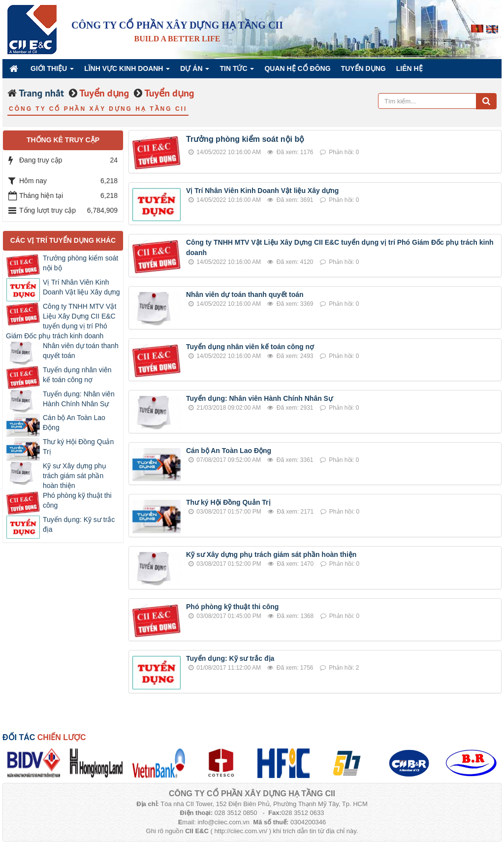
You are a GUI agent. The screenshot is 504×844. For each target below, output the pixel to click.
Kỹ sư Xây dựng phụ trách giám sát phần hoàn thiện (271, 554)
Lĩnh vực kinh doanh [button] (127, 71)
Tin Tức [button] (237, 71)
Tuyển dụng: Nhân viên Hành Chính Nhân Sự (259, 398)
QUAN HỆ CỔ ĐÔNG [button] (297, 68)
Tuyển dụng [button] (363, 68)
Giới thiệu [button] (52, 71)
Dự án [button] (195, 71)
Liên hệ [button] (409, 68)
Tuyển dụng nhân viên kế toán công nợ (250, 347)
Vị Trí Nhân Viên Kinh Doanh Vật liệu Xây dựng (262, 191)
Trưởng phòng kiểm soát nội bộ (245, 139)
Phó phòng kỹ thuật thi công (232, 607)
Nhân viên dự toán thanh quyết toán (245, 294)
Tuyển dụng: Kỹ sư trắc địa (230, 658)
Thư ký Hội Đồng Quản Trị (228, 502)
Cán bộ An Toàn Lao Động (229, 451)
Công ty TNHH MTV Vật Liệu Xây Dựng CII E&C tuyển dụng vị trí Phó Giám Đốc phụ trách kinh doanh (61, 321)
